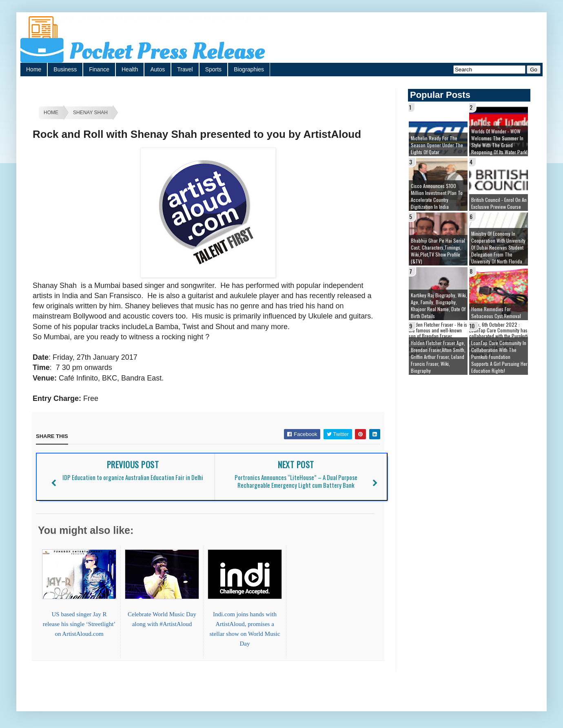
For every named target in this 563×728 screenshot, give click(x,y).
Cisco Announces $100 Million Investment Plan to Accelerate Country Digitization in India (437, 196)
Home (34, 69)
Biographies (249, 69)
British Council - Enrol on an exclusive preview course (499, 203)
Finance (99, 69)
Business (65, 69)
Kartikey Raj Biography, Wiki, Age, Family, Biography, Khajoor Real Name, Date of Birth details (439, 305)
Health (130, 69)
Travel (185, 69)
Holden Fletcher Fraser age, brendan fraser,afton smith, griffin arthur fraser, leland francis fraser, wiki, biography (438, 357)
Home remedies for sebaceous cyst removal (496, 312)
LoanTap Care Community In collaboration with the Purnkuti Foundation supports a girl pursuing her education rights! (499, 357)
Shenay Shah (90, 113)
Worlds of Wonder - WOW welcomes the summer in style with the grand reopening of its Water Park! (499, 142)
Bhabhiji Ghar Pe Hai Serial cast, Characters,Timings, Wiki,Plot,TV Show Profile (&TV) (438, 251)
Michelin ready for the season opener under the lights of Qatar (437, 145)
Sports (213, 69)
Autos (157, 69)
